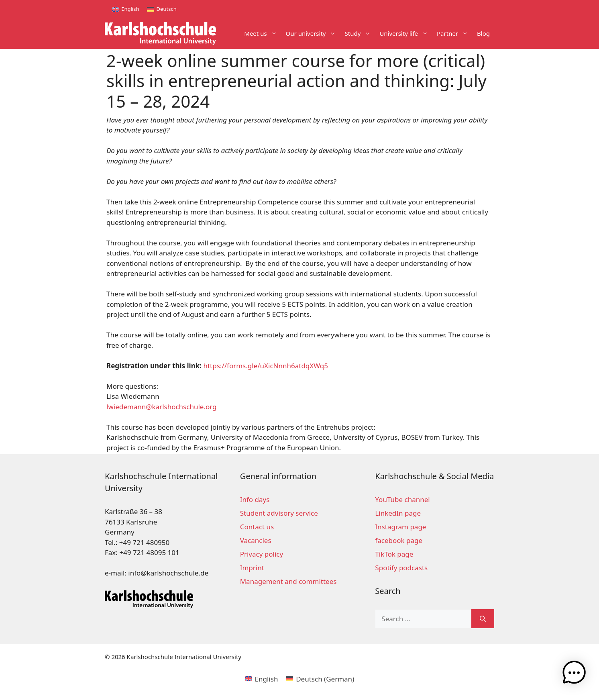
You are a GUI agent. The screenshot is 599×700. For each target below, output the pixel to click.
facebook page (399, 540)
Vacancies (256, 540)
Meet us (263, 34)
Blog (483, 33)
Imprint (252, 568)
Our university (313, 34)
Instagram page (400, 527)
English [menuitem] (130, 9)
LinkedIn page (398, 513)
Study (360, 34)
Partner (455, 34)
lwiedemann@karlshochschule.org (162, 407)
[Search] (483, 619)
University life (406, 34)
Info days (255, 499)
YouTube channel (402, 499)
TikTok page (394, 554)
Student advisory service (279, 513)
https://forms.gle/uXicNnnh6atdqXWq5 (265, 366)
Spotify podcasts (401, 568)
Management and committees (288, 581)
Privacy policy (262, 554)
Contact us (257, 527)
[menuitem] (125, 9)
